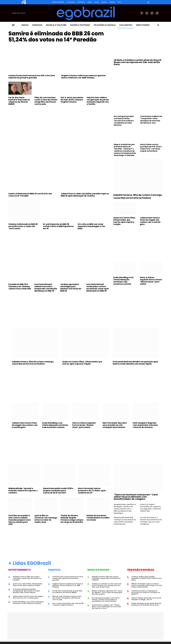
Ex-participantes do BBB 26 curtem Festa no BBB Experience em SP (58, 226)
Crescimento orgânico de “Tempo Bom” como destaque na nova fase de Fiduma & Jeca (151, 120)
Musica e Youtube (56, 25)
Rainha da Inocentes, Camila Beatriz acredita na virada (98, 518)
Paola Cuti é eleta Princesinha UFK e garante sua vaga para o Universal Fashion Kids (150, 508)
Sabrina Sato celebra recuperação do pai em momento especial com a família (98, 101)
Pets (119, 2)
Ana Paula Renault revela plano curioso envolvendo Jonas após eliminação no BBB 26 (97, 288)
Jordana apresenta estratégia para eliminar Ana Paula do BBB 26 (71, 288)
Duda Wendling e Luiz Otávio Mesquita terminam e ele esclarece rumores (123, 281)
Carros (112, 2)
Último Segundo (58, 2)
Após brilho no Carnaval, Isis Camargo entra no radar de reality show (46, 519)
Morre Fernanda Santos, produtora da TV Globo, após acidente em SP (92, 491)
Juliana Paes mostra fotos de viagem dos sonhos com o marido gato (150, 221)
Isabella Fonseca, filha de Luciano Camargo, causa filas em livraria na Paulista (138, 196)
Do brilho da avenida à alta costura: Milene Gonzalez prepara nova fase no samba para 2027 (20, 520)
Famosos (37, 25)
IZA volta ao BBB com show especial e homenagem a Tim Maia (91, 226)
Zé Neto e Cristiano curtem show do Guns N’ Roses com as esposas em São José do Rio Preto (138, 62)
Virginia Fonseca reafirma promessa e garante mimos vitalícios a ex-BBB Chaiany (83, 77)
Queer (104, 2)
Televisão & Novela (105, 25)
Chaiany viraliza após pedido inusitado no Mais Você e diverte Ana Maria (146, 578)
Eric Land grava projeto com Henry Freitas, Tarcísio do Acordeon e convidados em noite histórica (124, 121)
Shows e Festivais (80, 25)
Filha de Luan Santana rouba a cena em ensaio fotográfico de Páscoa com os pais (46, 101)
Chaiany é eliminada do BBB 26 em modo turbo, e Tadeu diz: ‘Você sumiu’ (23, 226)
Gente (90, 2)
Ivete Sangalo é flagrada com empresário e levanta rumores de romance (145, 425)
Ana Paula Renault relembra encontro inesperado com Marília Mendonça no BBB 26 (46, 288)
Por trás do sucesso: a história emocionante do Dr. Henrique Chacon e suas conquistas (151, 521)
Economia (71, 2)
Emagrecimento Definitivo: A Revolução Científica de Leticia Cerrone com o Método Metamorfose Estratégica (125, 509)
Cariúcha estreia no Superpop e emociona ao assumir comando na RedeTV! (146, 592)
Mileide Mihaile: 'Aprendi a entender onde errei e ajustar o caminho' (23, 491)
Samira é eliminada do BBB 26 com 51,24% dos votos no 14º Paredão (56, 37)
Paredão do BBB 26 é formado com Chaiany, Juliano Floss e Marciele (20, 286)
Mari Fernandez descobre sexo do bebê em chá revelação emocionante (115, 425)
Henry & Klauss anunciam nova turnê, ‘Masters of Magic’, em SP (146, 599)
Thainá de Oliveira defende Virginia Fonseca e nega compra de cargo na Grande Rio (72, 519)
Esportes (81, 2)
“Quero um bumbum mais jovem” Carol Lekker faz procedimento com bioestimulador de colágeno (136, 497)
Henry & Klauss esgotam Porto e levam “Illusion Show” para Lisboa (151, 281)
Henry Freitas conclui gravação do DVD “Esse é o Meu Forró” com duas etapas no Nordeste (151, 148)
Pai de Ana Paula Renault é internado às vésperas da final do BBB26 (19, 101)
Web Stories (143, 25)
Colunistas (126, 25)
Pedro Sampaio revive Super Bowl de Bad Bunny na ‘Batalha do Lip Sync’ (146, 604)
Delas (97, 2)
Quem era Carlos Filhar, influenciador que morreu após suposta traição (124, 221)
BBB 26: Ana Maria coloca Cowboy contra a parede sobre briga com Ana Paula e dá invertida (147, 585)
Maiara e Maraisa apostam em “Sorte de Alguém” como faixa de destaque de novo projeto (107, 592)
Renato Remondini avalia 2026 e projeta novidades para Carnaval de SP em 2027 (58, 491)
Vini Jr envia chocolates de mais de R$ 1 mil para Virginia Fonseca (72, 100)
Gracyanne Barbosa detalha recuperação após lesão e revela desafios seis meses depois (135, 363)
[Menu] (13, 25)
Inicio (25, 25)
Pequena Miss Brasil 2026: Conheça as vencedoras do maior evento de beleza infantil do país (125, 521)
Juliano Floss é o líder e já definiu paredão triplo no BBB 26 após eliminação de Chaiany (85, 195)
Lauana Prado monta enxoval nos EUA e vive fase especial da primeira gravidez (32, 77)
